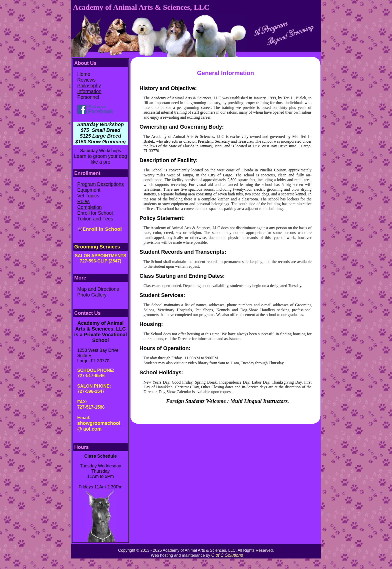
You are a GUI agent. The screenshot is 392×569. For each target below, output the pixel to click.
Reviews (86, 80)
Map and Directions (98, 289)
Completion (89, 207)
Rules (83, 201)
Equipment (89, 190)
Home (84, 74)
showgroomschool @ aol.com (99, 426)
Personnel (88, 97)
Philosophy (89, 86)
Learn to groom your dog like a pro (100, 159)
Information (89, 91)
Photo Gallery (92, 295)
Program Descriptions (100, 184)
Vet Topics (88, 196)
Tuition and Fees (95, 219)
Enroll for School (95, 213)
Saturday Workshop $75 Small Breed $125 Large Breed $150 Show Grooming (100, 133)
